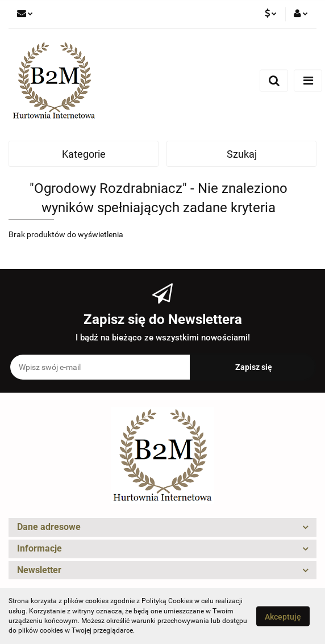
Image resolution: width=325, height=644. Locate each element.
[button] (163, 527)
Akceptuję (283, 616)
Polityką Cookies (167, 601)
